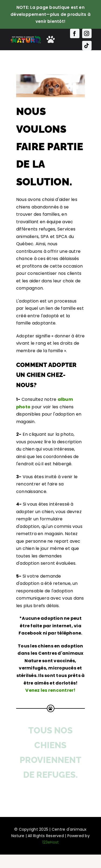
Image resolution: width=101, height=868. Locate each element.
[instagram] (87, 33)
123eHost (51, 842)
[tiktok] (87, 46)
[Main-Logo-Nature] (25, 37)
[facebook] (75, 33)
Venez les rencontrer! (50, 690)
